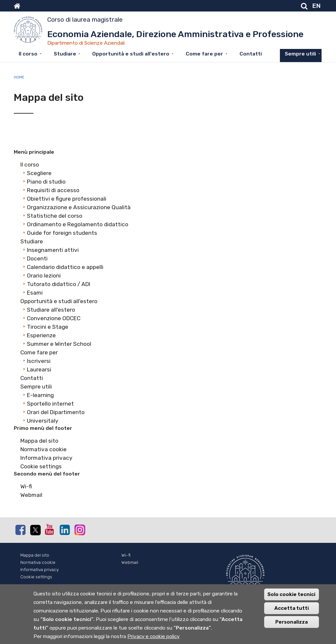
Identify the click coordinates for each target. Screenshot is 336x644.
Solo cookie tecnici (291, 599)
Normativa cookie (43, 449)
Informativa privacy (46, 458)
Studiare (65, 54)
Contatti (251, 54)
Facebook (20, 530)
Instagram (79, 530)
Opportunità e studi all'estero (131, 54)
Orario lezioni (44, 276)
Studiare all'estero (51, 310)
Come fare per (204, 54)
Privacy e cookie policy (153, 641)
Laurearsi (39, 369)
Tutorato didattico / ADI (59, 284)
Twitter (35, 530)
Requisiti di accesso (53, 190)
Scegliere (39, 173)
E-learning (40, 395)
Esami (35, 293)
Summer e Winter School (59, 344)
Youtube (50, 529)
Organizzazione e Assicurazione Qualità (79, 207)
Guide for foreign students (62, 233)
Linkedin (65, 530)
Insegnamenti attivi (53, 250)
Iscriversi (39, 361)
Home (19, 77)
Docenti (37, 258)
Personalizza (292, 627)
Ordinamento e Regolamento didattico (78, 224)
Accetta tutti (292, 613)
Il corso (28, 54)
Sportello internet (50, 404)
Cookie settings (41, 466)
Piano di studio (46, 182)
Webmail (31, 495)
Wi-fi (26, 486)
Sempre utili (300, 54)
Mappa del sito (39, 441)
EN (316, 6)
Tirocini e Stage (48, 327)
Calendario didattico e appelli (65, 267)
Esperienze (41, 335)
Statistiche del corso (55, 216)
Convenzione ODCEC (54, 318)
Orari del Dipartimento (56, 412)
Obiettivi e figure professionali (67, 199)
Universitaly (43, 421)
